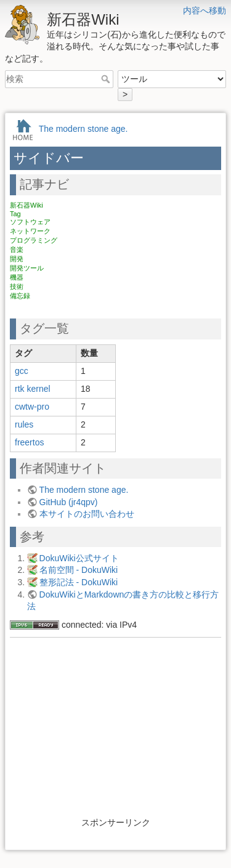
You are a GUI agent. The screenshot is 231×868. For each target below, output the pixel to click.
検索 (107, 79)
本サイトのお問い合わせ (87, 514)
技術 (17, 286)
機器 (17, 277)
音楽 (17, 249)
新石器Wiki (26, 205)
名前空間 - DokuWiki (79, 570)
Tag (15, 214)
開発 (17, 259)
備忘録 (20, 296)
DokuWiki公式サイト (79, 558)
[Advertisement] (115, 731)
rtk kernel (33, 389)
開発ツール (27, 268)
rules (24, 424)
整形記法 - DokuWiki (79, 582)
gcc (22, 371)
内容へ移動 (205, 10)
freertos (29, 442)
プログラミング (34, 240)
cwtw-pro (32, 407)
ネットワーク (30, 231)
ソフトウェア (30, 222)
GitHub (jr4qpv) (69, 502)
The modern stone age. (83, 129)
